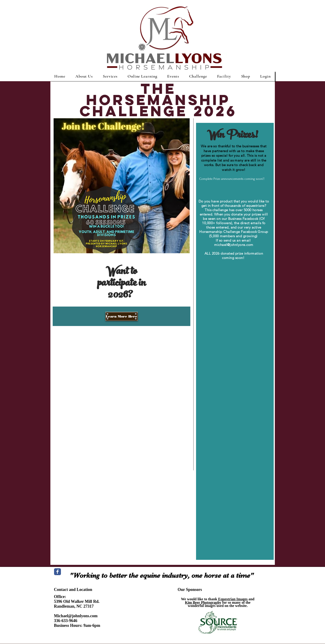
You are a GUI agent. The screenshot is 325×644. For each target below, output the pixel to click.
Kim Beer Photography (203, 602)
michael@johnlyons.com (234, 245)
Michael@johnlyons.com (76, 616)
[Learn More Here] (122, 316)
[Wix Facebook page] (57, 572)
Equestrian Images (233, 599)
